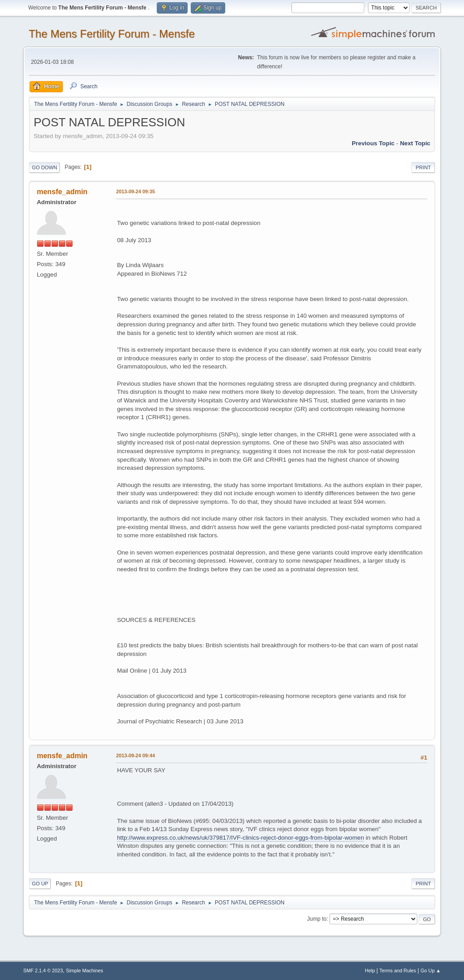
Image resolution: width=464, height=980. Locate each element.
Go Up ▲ (431, 970)
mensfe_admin (62, 192)
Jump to (317, 919)
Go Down (44, 167)
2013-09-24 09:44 (135, 755)
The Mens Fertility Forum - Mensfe (112, 34)
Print (423, 167)
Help (370, 970)
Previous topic (373, 143)
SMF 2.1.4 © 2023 (43, 970)
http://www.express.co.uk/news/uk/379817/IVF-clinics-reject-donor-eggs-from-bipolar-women (240, 838)
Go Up (40, 884)
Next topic (415, 143)
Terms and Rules (398, 970)
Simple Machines (85, 970)
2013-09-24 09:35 (135, 191)
